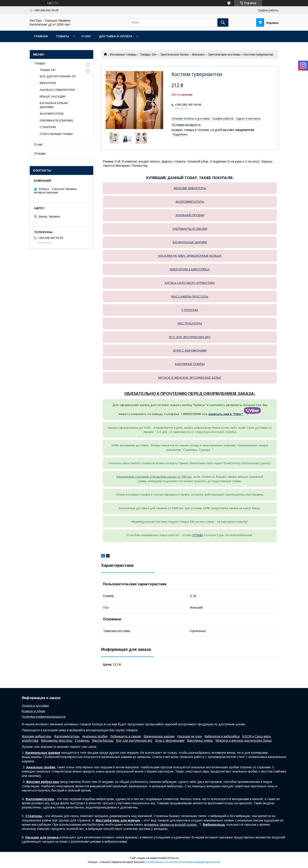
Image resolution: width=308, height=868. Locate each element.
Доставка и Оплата (116, 36)
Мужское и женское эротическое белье (244, 741)
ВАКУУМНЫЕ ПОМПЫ (190, 364)
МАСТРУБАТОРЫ (190, 323)
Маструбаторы (103, 741)
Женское (198, 54)
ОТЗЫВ (198, 535)
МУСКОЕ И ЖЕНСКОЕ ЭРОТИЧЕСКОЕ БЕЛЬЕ (190, 378)
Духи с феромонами (170, 741)
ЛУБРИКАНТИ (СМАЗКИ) (56, 121)
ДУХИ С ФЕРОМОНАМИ (190, 351)
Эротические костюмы (224, 54)
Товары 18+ (148, 54)
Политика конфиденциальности (44, 717)
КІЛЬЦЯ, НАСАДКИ (52, 96)
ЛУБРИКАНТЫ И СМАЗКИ (190, 229)
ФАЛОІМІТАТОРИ (52, 114)
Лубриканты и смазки (126, 736)
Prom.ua (173, 858)
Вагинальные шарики (159, 736)
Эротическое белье (175, 54)
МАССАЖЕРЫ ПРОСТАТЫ (190, 297)
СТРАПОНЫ (190, 310)
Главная (41, 36)
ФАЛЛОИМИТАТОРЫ (190, 202)
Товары (62, 36)
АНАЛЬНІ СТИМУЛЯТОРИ (57, 90)
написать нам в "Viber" (226, 414)
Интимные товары (123, 54)
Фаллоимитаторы (67, 736)
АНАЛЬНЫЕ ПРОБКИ (190, 215)
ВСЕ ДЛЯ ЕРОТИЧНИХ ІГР (58, 76)
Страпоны (82, 741)
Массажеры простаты (57, 741)
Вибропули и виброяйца (222, 736)
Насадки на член (190, 736)
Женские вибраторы (37, 736)
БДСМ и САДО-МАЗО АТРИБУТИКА (190, 283)
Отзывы (40, 153)
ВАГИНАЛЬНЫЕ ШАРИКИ (190, 242)
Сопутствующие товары (56, 134)
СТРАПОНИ (48, 127)
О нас (86, 36)
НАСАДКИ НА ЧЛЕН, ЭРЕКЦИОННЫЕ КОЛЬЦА (190, 256)
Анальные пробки (95, 736)
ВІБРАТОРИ (48, 83)
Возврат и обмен (34, 711)
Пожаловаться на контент (162, 862)
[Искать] (223, 22)
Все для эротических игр (134, 741)
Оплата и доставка (35, 706)
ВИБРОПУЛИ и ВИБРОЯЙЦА (190, 269)
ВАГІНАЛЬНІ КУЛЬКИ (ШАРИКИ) (54, 105)
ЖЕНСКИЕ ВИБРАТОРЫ (190, 188)
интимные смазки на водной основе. (171, 825)
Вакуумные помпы (200, 741)
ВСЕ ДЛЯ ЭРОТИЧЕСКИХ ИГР (190, 337)
